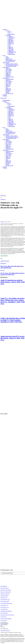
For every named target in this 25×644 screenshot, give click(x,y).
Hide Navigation (7, 100)
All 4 (7, 87)
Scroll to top (3, 195)
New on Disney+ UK (4, 605)
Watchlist (5, 96)
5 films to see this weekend (11, 64)
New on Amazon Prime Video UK (6, 603)
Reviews (5, 29)
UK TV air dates (3, 617)
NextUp (7, 92)
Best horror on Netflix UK (5, 594)
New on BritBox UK (4, 609)
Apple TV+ (11, 39)
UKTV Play (11, 53)
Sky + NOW (11, 50)
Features (8, 58)
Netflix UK (11, 48)
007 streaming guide (4, 613)
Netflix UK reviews (4, 598)
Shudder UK (11, 51)
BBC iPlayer (11, 40)
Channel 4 (10, 36)
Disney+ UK (11, 44)
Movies (10, 32)
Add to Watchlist (4, 256)
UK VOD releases (4, 621)
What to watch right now (5, 588)
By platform (8, 35)
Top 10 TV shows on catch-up (12, 65)
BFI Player (8, 91)
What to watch (6, 63)
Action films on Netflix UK (5, 631)
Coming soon (6, 78)
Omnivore (7, 261)
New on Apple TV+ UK (5, 607)
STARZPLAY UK (12, 52)
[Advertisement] (12, 182)
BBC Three (11, 41)
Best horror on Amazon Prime (6, 592)
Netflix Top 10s (9, 59)
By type (7, 31)
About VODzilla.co (4, 586)
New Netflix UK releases (5, 601)
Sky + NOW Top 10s (10, 61)
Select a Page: (3, 98)
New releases (6, 67)
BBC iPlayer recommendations (6, 590)
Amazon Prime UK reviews (5, 600)
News (4, 55)
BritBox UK (11, 42)
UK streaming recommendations (6, 611)
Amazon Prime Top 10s (11, 60)
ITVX (10, 45)
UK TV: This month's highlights (6, 619)
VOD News (3, 199)
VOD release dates (10, 77)
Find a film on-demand (4, 596)
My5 (9, 46)
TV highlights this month (11, 66)
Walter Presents (12, 54)
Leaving (5, 95)
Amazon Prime (11, 38)
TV (9, 33)
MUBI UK (11, 47)
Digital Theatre (12, 34)
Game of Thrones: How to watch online (7, 615)
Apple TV (3, 261)
